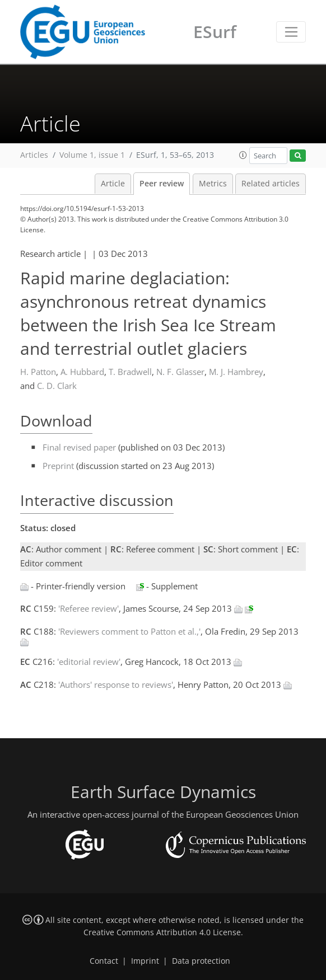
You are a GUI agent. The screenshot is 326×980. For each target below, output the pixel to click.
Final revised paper (79, 447)
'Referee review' (89, 608)
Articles (34, 155)
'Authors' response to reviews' (116, 684)
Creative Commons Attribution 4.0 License (162, 932)
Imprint (145, 961)
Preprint (58, 466)
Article (113, 184)
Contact (104, 961)
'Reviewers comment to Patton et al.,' (129, 631)
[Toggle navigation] (291, 32)
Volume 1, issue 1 (92, 155)
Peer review (162, 184)
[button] (243, 155)
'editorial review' (89, 662)
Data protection (201, 961)
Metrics (213, 184)
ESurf (215, 32)
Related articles (271, 184)
